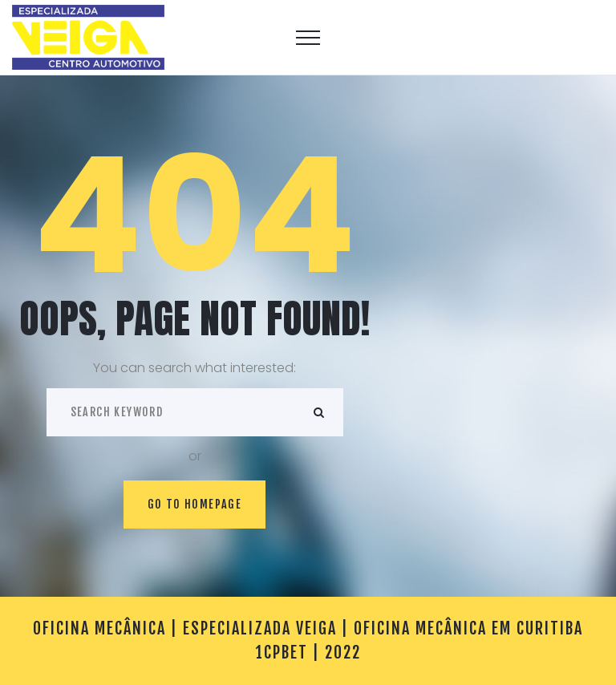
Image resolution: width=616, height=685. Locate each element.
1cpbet (282, 653)
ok (319, 412)
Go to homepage (195, 504)
